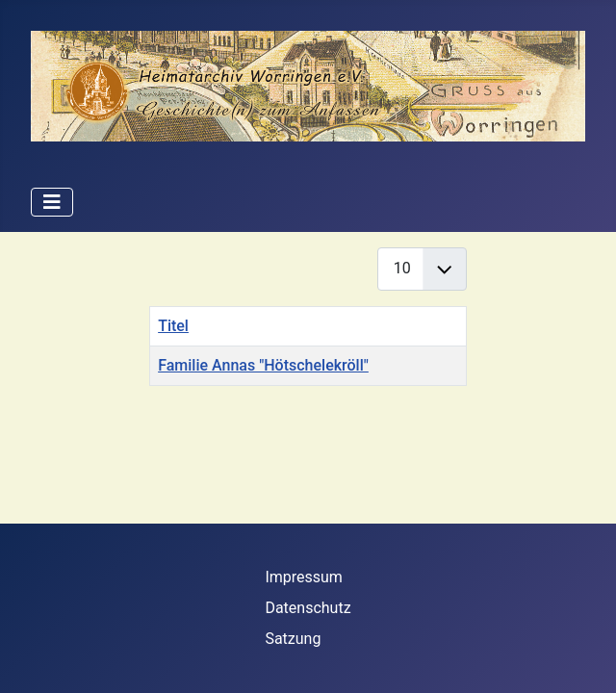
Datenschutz (308, 608)
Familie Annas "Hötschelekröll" (263, 365)
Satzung (293, 639)
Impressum (304, 577)
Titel (173, 326)
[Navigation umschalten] (52, 202)
